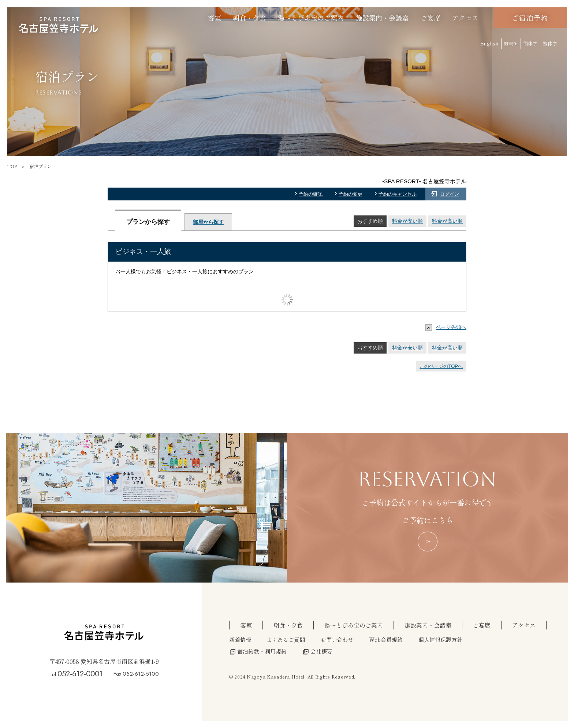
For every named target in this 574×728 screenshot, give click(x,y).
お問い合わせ (337, 639)
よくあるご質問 (286, 639)
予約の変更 (351, 194)
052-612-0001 (80, 674)
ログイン (450, 194)
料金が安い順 (407, 221)
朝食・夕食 (249, 18)
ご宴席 (430, 18)
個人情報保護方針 (440, 639)
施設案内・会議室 (382, 18)
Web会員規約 (386, 639)
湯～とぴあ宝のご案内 (311, 18)
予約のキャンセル (398, 194)
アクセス (465, 18)
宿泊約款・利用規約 (258, 651)
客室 (215, 18)
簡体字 (530, 43)
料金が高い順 (447, 221)
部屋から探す (208, 222)
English (489, 43)
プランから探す (148, 222)
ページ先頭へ (448, 327)
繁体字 (550, 43)
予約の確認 (311, 194)
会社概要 (318, 651)
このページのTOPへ (441, 366)
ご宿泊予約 (530, 18)
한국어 (511, 43)
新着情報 (240, 639)
